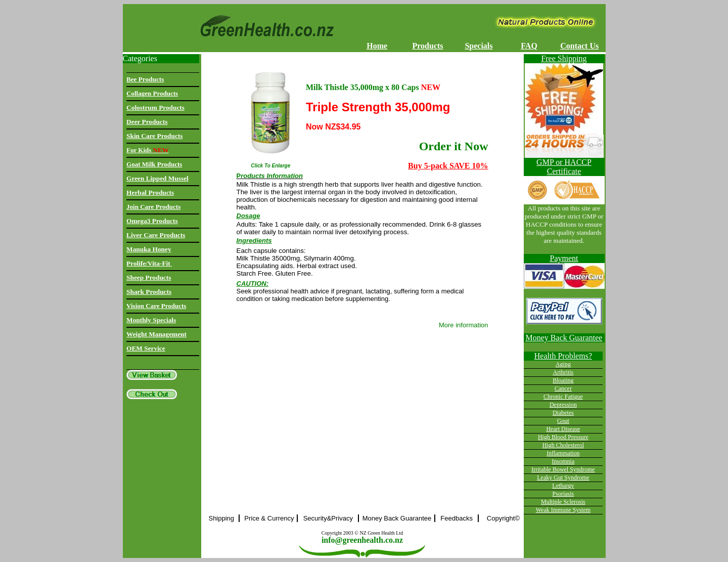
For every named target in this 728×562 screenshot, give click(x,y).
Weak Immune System (563, 510)
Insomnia (563, 461)
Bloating (563, 380)
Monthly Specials (151, 320)
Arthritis (563, 372)
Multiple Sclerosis (563, 502)
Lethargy (563, 486)
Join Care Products (153, 207)
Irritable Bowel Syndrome (563, 469)
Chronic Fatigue (563, 397)
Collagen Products (152, 93)
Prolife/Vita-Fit (149, 263)
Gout (563, 421)
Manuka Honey (149, 249)
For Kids (148, 150)
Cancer (563, 388)
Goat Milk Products (154, 164)
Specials (479, 46)
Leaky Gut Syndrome (563, 478)
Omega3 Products (152, 221)
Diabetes (563, 413)
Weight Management (156, 334)
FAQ (529, 46)
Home (377, 46)
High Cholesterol (563, 445)
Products (428, 46)
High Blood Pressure (563, 437)
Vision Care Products (156, 306)
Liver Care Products (156, 235)
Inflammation (563, 453)
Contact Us (579, 46)
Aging (563, 364)
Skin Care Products (154, 136)
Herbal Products (150, 192)
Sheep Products (149, 277)
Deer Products (147, 122)
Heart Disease (563, 429)
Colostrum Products (155, 107)
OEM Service (146, 348)
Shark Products (149, 292)
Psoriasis (563, 494)
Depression (563, 405)
